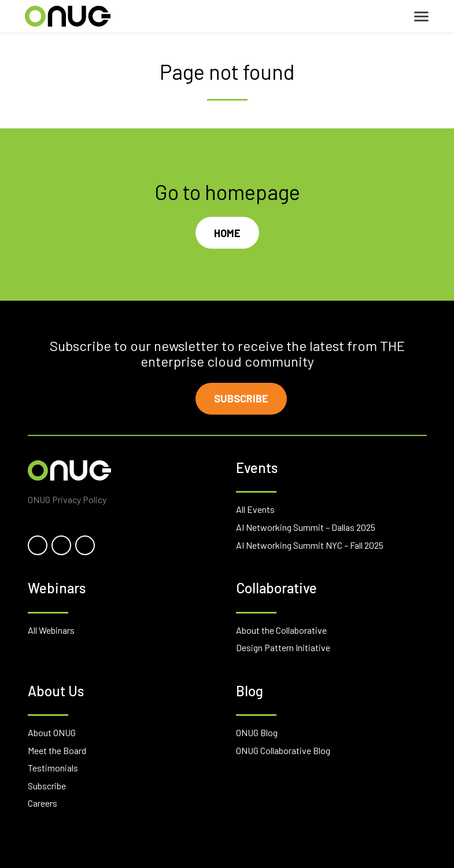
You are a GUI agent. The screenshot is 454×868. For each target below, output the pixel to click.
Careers (43, 803)
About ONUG (52, 732)
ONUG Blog (257, 732)
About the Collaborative (281, 630)
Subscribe (241, 398)
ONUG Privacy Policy (67, 499)
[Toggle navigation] (421, 16)
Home (227, 233)
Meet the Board (57, 750)
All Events (255, 509)
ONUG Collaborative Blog (283, 750)
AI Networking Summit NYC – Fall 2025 (310, 545)
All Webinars (51, 630)
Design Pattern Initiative (283, 647)
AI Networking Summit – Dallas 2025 (306, 527)
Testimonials (53, 768)
